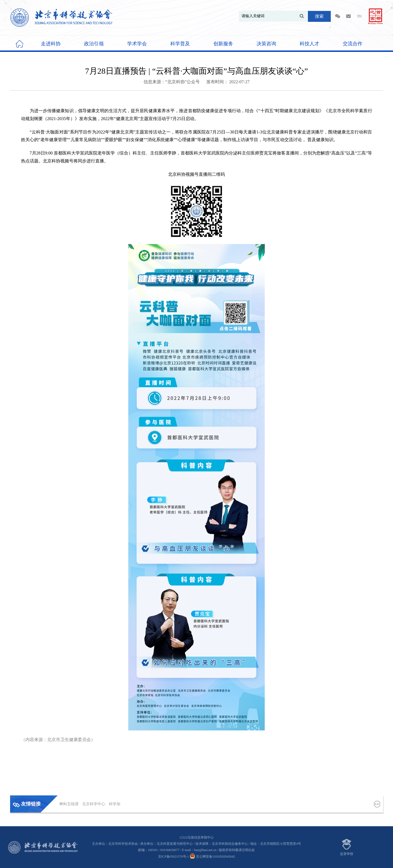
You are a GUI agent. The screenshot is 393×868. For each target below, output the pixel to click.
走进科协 (51, 44)
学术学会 (137, 44)
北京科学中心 (94, 804)
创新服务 (223, 44)
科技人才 (309, 44)
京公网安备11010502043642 (212, 857)
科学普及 (180, 44)
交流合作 (353, 44)
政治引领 (94, 44)
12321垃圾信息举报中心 (196, 837)
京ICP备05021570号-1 (173, 857)
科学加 (115, 804)
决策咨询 (266, 44)
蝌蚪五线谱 (70, 804)
